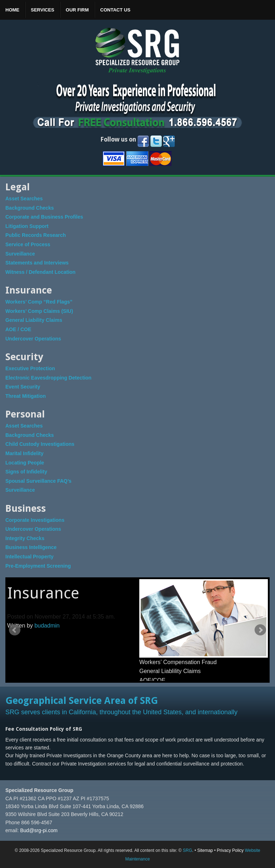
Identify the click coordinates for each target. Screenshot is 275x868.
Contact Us (115, 10)
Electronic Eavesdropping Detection (48, 378)
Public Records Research (36, 235)
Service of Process (28, 244)
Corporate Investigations (35, 520)
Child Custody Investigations (40, 444)
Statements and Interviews (37, 263)
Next (260, 630)
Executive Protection (30, 368)
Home (12, 10)
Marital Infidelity (25, 453)
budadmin (47, 626)
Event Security (23, 387)
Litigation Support (27, 226)
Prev (15, 630)
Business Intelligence (31, 547)
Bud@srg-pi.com (39, 830)
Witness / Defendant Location (40, 272)
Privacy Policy (230, 850)
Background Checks (30, 208)
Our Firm (77, 10)
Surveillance (20, 254)
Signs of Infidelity (26, 472)
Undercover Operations (33, 339)
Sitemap (205, 850)
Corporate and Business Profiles (44, 217)
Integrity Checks (25, 538)
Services (43, 10)
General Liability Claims (34, 320)
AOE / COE (18, 329)
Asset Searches (24, 199)
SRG (187, 850)
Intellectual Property (30, 557)
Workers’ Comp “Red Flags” (39, 302)
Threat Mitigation (26, 396)
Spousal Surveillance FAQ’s (38, 481)
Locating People (25, 463)
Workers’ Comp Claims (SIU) (39, 311)
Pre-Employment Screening (38, 566)
